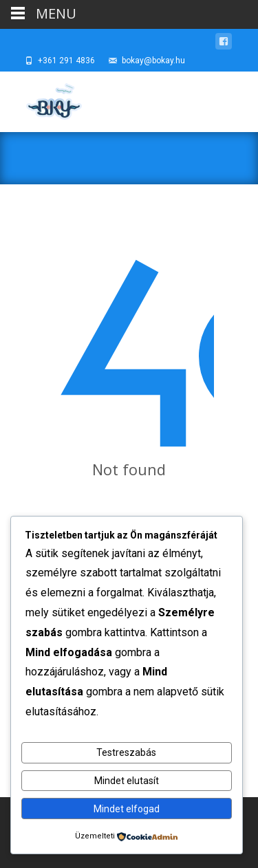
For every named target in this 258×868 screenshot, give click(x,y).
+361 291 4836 (66, 61)
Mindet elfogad (127, 809)
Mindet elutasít (127, 781)
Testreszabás (126, 752)
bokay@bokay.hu (153, 61)
